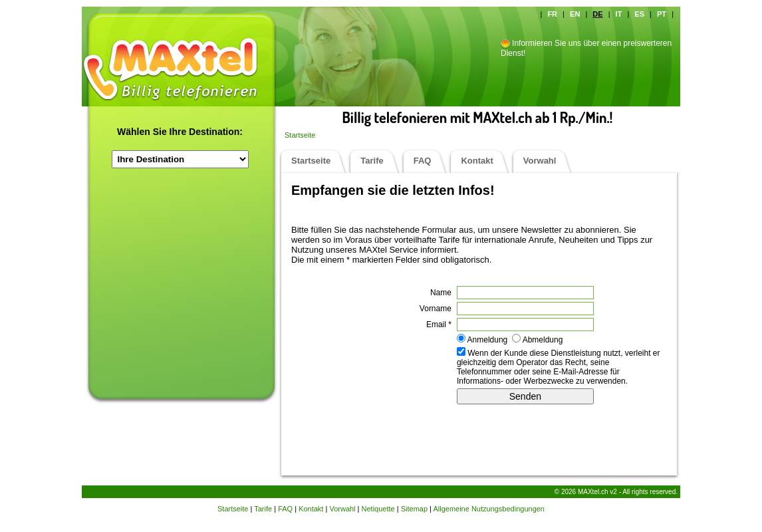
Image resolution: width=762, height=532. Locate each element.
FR (552, 14)
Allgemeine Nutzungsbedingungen (489, 509)
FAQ (423, 161)
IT (619, 14)
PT (662, 14)
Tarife (372, 161)
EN (575, 14)
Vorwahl (540, 161)
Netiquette (378, 509)
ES (639, 14)
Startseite (300, 135)
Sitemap (414, 509)
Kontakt (477, 161)
